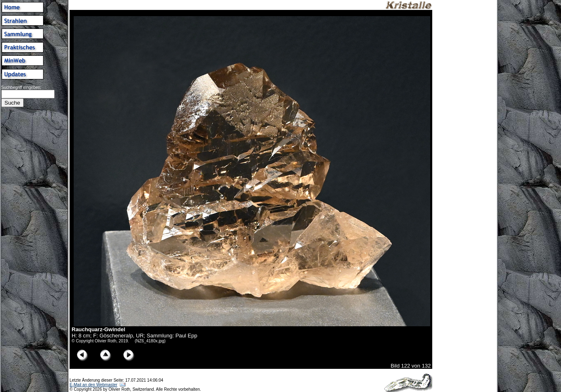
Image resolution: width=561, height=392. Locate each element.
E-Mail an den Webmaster (93, 385)
